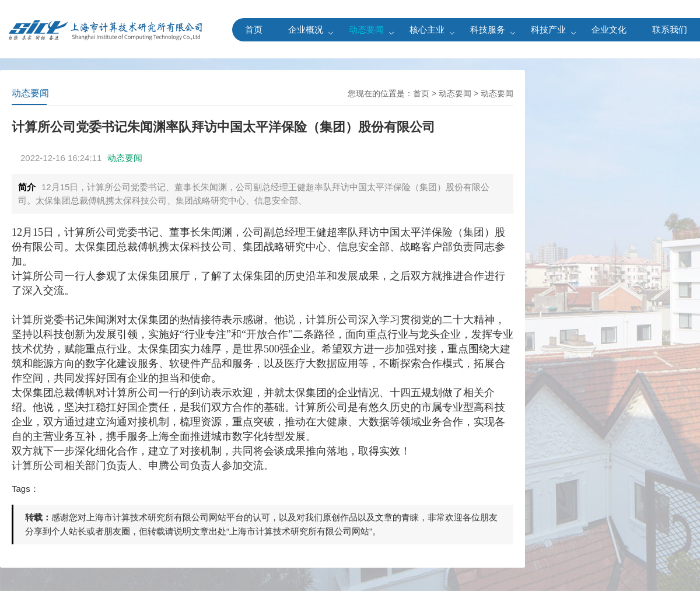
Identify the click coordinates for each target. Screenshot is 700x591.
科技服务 (488, 29)
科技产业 (548, 29)
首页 (254, 29)
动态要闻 (366, 29)
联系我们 (670, 29)
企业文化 (609, 29)
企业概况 (306, 29)
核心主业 (427, 29)
